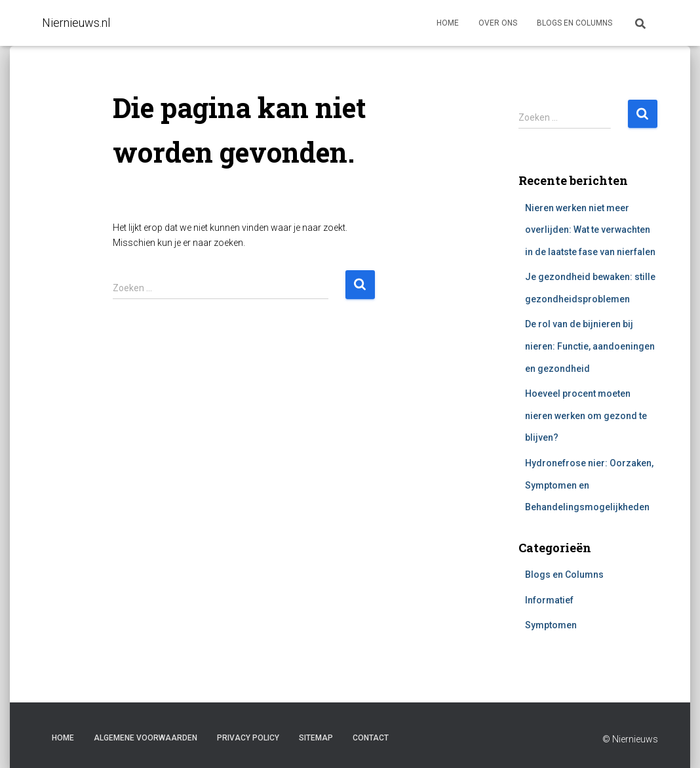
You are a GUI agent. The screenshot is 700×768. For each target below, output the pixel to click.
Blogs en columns (574, 23)
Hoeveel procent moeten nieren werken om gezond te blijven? (586, 415)
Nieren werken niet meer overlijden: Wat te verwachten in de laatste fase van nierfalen (590, 230)
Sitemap (316, 738)
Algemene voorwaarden (146, 738)
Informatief (549, 600)
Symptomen (551, 625)
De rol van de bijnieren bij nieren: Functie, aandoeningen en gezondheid (590, 346)
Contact (371, 738)
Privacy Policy (248, 738)
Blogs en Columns (564, 575)
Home (448, 23)
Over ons (498, 23)
